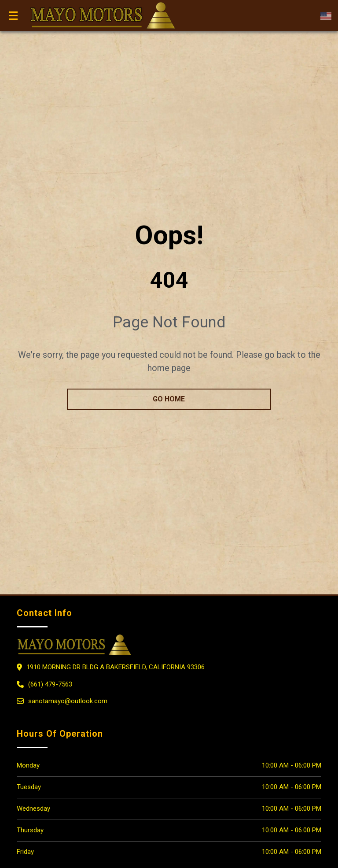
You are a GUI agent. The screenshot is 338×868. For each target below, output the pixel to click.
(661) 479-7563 (50, 684)
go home (169, 399)
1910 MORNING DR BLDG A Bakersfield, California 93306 (116, 667)
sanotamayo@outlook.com (68, 701)
